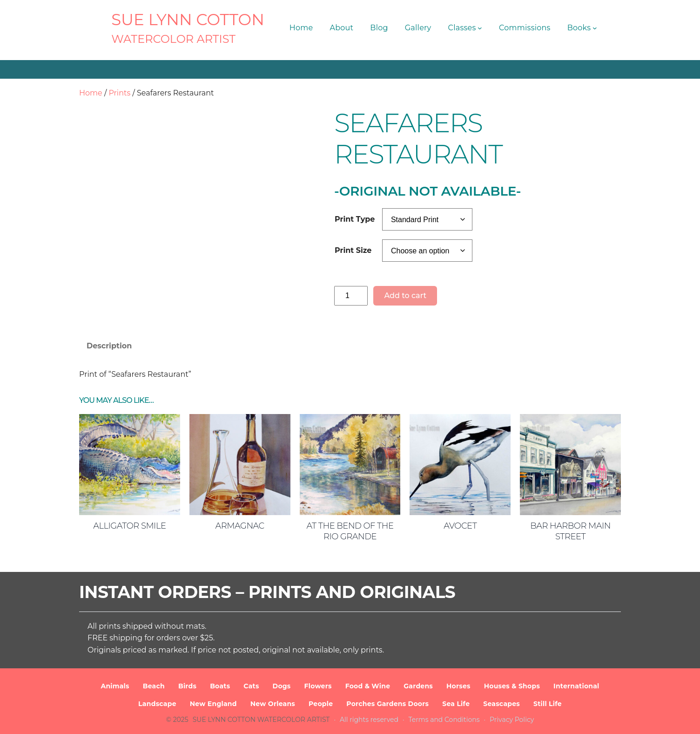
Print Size (353, 250)
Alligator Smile (129, 526)
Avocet (460, 526)
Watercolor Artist (173, 39)
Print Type (355, 219)
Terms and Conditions (444, 720)
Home (91, 93)
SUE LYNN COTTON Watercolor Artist (261, 720)
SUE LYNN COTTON (188, 20)
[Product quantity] (351, 296)
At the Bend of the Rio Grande (350, 531)
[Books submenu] (595, 28)
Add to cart (405, 296)
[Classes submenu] (480, 28)
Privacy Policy (512, 720)
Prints (119, 93)
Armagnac (240, 526)
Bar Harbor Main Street (570, 531)
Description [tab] (109, 346)
